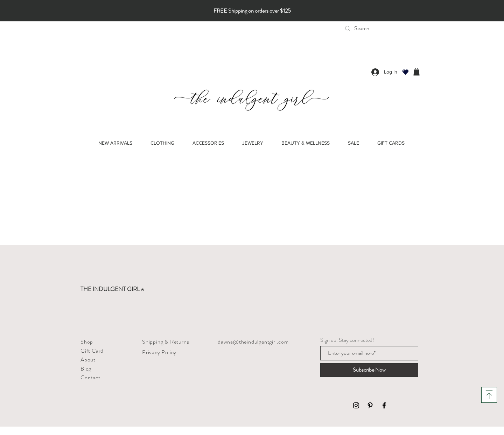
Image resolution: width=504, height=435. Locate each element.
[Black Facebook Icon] (384, 405)
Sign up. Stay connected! (347, 340)
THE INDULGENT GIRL (112, 289)
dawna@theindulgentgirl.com (253, 342)
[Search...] (394, 29)
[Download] (489, 395)
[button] (416, 72)
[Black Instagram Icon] (356, 405)
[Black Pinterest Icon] (370, 405)
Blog (86, 369)
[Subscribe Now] (369, 370)
